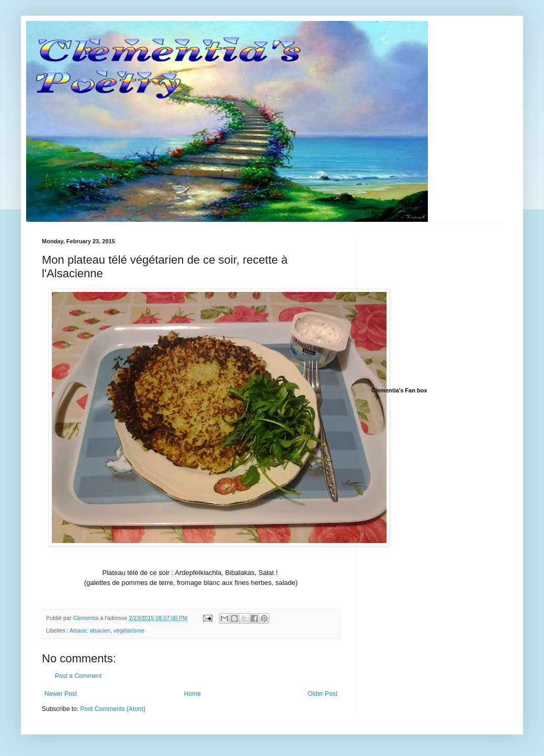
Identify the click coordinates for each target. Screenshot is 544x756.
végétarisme (129, 630)
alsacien (100, 630)
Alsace (78, 630)
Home (192, 694)
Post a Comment (78, 676)
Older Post (322, 694)
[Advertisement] (450, 303)
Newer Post (61, 694)
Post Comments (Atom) (113, 709)
